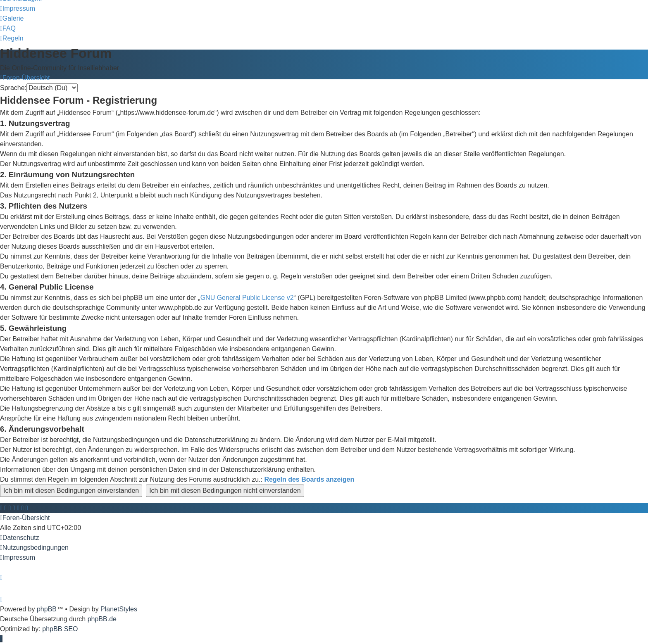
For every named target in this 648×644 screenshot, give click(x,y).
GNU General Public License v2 (247, 298)
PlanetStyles (119, 609)
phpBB (47, 609)
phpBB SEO (60, 629)
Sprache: (13, 88)
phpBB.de (102, 619)
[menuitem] (18, 8)
